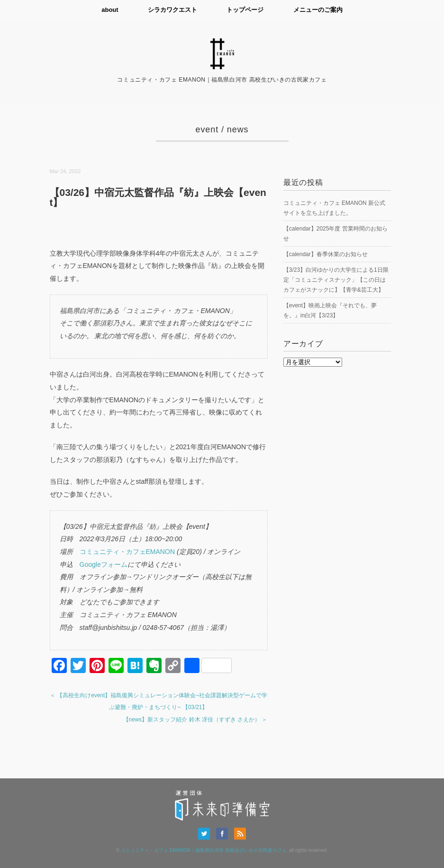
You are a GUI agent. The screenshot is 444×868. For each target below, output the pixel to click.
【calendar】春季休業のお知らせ (326, 254)
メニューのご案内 (319, 10)
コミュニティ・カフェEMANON (127, 552)
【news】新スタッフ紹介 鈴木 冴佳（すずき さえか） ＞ (195, 719)
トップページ (245, 10)
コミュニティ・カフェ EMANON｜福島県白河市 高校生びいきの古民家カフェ (204, 850)
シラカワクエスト (172, 10)
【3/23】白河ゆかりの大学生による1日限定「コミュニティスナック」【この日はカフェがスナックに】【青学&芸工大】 (336, 280)
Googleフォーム (104, 564)
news (238, 129)
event (207, 129)
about (109, 10)
